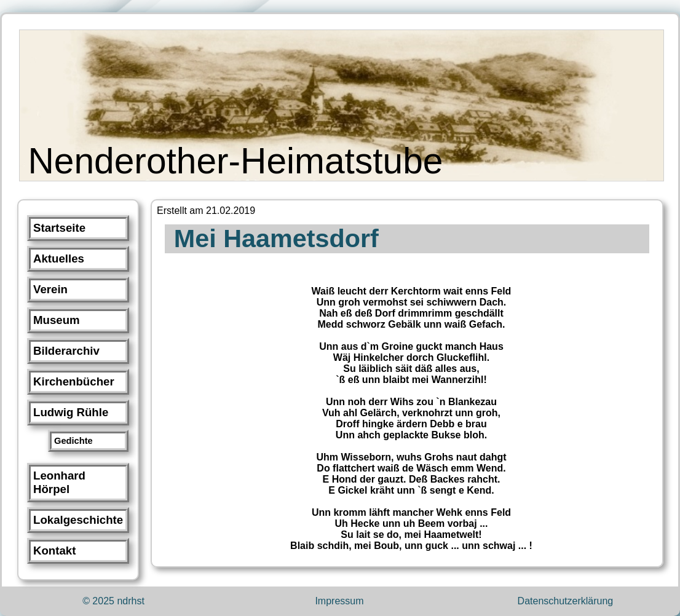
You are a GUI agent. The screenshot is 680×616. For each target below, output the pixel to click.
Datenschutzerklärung (566, 601)
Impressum (339, 601)
